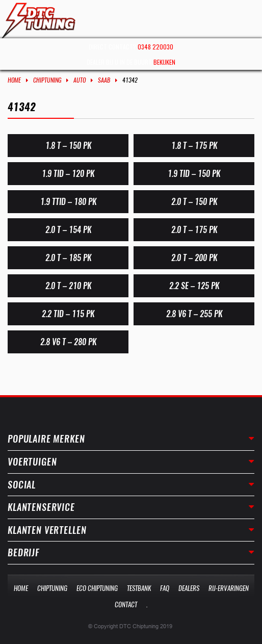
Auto (80, 80)
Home (14, 80)
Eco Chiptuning (97, 588)
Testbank (139, 588)
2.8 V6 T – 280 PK (68, 342)
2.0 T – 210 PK (68, 286)
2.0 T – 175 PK (194, 230)
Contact (126, 604)
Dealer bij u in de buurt (131, 62)
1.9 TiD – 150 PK (194, 174)
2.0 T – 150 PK (194, 202)
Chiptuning (47, 80)
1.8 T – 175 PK (194, 146)
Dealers (189, 588)
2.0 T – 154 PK (68, 230)
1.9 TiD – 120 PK (68, 174)
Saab (104, 80)
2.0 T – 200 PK (194, 258)
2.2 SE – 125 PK (194, 286)
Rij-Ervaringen (229, 588)
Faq (165, 588)
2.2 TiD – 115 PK (68, 314)
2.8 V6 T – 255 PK (194, 314)
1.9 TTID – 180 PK (68, 202)
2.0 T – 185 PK (68, 258)
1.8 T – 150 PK (68, 146)
